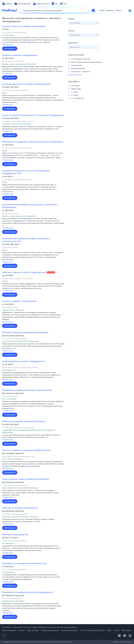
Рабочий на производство (15, 535)
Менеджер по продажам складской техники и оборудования (33, 142)
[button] (33, 41)
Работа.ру (129, 642)
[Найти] (93, 10)
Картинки (110, 10)
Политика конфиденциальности (93, 630)
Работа (119, 10)
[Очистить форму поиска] (89, 10)
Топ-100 (117, 630)
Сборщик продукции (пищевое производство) (25, 333)
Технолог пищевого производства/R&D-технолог (27, 450)
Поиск (102, 10)
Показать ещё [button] (7, 45)
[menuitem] (7, 4)
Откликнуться (10, 49)
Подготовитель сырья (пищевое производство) (26, 479)
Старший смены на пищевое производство (24, 26)
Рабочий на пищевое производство (20, 508)
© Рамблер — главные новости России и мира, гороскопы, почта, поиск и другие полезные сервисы (40, 627)
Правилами (69, 642)
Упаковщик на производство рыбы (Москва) (24, 563)
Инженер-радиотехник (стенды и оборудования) (26, 84)
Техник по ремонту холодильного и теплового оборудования (33, 115)
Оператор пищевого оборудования (20, 55)
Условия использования (50, 630)
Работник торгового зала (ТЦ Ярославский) (24, 272)
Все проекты (126, 630)
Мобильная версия (9, 630)
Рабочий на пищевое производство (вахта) (24, 421)
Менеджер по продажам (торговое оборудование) (27, 592)
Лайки (109, 630)
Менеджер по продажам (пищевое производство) (27, 390)
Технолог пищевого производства (19, 301)
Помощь (22, 630)
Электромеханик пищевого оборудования (23, 361)
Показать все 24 (75, 75)
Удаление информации (70, 630)
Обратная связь (33, 630)
